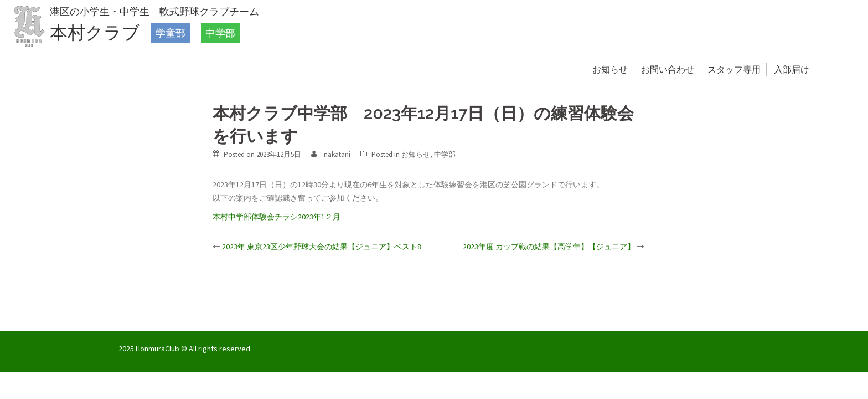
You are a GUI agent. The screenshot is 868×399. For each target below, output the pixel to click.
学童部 (170, 33)
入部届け (792, 70)
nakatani (337, 154)
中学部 (220, 33)
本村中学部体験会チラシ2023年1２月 (277, 217)
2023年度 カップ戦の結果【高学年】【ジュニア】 (549, 247)
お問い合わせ (668, 70)
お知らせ (610, 70)
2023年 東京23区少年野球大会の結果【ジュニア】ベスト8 (322, 247)
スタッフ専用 (734, 70)
